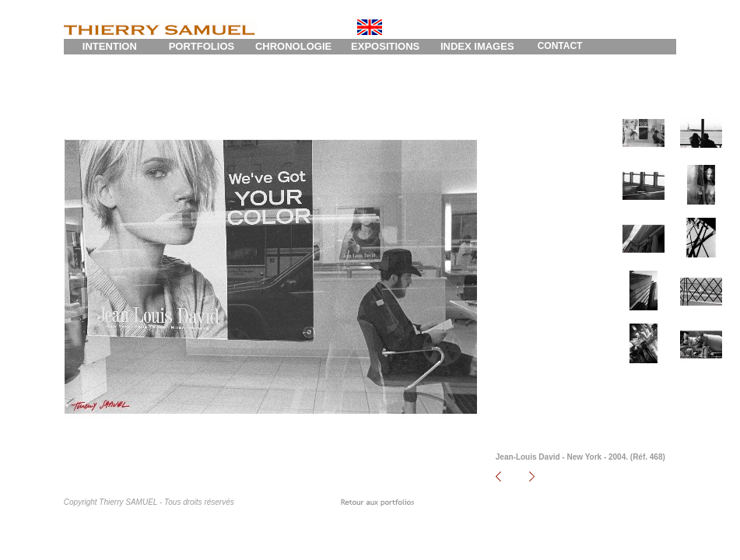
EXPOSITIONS (385, 46)
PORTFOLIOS (202, 46)
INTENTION (110, 46)
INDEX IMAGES (477, 46)
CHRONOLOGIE (293, 46)
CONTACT (560, 46)
